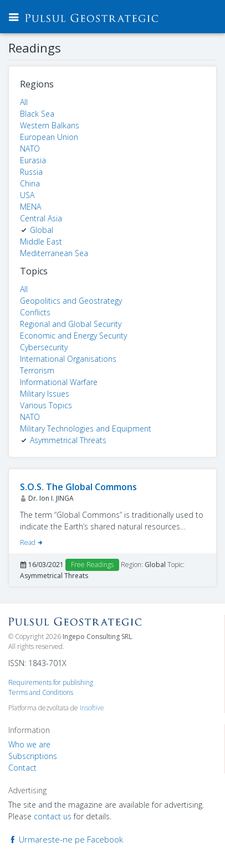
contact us (53, 816)
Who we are (29, 744)
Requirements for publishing (51, 682)
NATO (30, 149)
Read (32, 542)
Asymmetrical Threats (68, 440)
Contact (22, 768)
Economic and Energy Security (73, 336)
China (30, 183)
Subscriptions (33, 756)
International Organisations (68, 359)
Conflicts (35, 312)
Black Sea (37, 114)
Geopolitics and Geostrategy (71, 301)
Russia (31, 172)
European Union (49, 137)
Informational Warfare (59, 382)
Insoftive (92, 708)
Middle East (41, 241)
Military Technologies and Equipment (86, 428)
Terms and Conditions (41, 692)
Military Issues (45, 394)
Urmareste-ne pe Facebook (66, 839)
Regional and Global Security (71, 324)
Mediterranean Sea (54, 253)
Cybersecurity (44, 347)
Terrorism (37, 370)
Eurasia (33, 160)
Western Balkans (50, 125)
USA (27, 195)
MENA (30, 207)
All (24, 102)
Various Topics (46, 405)
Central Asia (41, 218)
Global (42, 230)
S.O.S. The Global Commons (78, 487)
